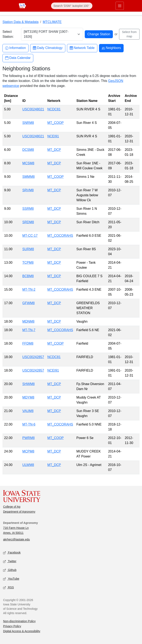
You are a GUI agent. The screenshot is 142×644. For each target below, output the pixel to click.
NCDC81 (54, 109)
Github (10, 570)
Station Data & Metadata (20, 22)
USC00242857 (33, 357)
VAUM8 (28, 411)
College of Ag (12, 507)
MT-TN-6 (29, 424)
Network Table (82, 48)
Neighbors (111, 48)
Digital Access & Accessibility (22, 631)
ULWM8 (28, 465)
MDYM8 (28, 397)
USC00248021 (33, 109)
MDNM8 (28, 321)
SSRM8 (28, 209)
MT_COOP (55, 123)
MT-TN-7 (29, 330)
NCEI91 (53, 136)
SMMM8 (29, 177)
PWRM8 (29, 438)
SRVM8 (28, 190)
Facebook (12, 553)
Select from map (129, 34)
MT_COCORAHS (60, 236)
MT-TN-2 (29, 290)
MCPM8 (28, 451)
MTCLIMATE (52, 22)
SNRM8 (28, 123)
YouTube (11, 579)
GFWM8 (29, 303)
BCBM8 (28, 276)
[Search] (72, 6)
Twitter (10, 562)
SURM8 (28, 249)
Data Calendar (18, 58)
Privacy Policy (12, 626)
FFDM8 (28, 343)
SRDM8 (28, 222)
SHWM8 (29, 384)
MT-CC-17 (30, 236)
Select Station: (8, 34)
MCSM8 (28, 163)
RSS (8, 588)
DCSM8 (28, 150)
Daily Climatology (48, 48)
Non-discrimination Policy (19, 621)
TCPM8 (28, 263)
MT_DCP (54, 150)
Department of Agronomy (19, 512)
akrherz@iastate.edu (16, 539)
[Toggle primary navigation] (120, 6)
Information (16, 48)
